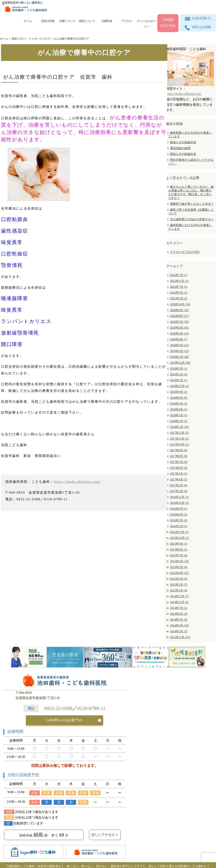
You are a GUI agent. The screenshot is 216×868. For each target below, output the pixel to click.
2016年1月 (179, 526)
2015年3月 (179, 579)
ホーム (28, 21)
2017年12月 (179, 433)
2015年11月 (179, 532)
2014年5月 (179, 620)
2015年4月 (179, 573)
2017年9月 (179, 450)
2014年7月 (179, 608)
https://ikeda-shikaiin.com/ (77, 482)
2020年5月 (179, 334)
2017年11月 (179, 439)
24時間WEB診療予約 (64, 719)
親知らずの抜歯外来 (183, 142)
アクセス (127, 21)
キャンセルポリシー (146, 23)
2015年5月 (179, 567)
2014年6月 (179, 614)
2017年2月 (179, 491)
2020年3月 (179, 345)
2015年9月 (179, 544)
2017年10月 (179, 445)
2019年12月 (180, 363)
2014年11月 (179, 602)
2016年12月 (179, 497)
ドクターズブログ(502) (185, 252)
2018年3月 (179, 415)
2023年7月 (179, 275)
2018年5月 (179, 404)
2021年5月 (179, 299)
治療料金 (107, 21)
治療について (67, 21)
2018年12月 (179, 386)
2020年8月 (179, 316)
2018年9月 (179, 392)
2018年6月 (179, 398)
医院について (87, 21)
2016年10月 (179, 503)
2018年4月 (179, 409)
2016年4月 (179, 515)
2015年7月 (179, 555)
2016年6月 (179, 509)
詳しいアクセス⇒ (105, 833)
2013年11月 (180, 637)
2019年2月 (179, 374)
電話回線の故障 (180, 148)
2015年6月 (179, 561)
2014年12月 (179, 596)
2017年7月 (179, 462)
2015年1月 (179, 591)
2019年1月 (179, 380)
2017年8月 (179, 456)
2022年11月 (179, 281)
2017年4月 (179, 480)
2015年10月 (179, 538)
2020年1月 (179, 357)
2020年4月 (179, 339)
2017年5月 (179, 474)
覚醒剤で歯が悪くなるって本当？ (192, 204)
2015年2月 (179, 585)
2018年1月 (179, 427)
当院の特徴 (48, 21)
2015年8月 (179, 550)
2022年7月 (179, 287)
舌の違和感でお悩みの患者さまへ (192, 219)
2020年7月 (179, 322)
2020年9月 (179, 310)
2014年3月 (179, 626)
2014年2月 (179, 631)
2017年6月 (179, 468)
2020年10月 (180, 304)
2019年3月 (179, 369)
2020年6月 (179, 328)
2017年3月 (179, 485)
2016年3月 (179, 520)
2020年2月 (179, 351)
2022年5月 (179, 293)
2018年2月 (179, 421)
